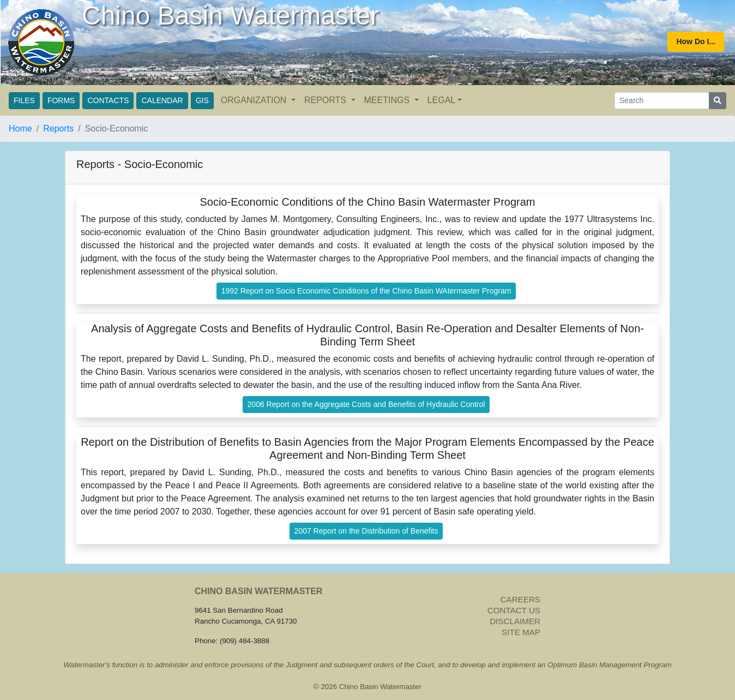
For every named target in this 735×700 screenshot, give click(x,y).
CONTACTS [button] (108, 100)
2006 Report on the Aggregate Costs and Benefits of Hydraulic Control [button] (366, 404)
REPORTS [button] (327, 100)
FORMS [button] (61, 100)
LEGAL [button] (442, 100)
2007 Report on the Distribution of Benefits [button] (366, 531)
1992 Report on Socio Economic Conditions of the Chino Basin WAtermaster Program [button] (366, 291)
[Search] (662, 101)
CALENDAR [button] (162, 100)
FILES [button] (24, 100)
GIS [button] (202, 100)
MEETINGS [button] (388, 100)
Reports (58, 128)
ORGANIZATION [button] (255, 100)
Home (20, 128)
